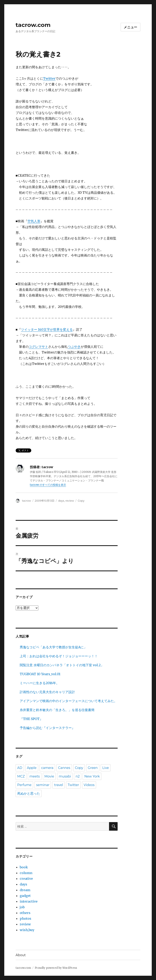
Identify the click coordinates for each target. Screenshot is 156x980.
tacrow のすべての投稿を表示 (48, 485)
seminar (43, 785)
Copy (81, 501)
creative (26, 879)
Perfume (24, 785)
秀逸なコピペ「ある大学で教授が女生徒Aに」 (53, 647)
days (61, 501)
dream (25, 890)
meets (35, 776)
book (24, 867)
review (70, 501)
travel (58, 785)
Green (93, 768)
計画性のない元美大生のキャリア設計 (47, 692)
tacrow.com (33, 25)
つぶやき (74, 347)
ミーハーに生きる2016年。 (40, 683)
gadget (25, 896)
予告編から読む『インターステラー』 (47, 728)
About (21, 955)
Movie (49, 776)
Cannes (64, 768)
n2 (78, 776)
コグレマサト (38, 347)
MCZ (21, 776)
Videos (89, 785)
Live (106, 768)
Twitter (49, 78)
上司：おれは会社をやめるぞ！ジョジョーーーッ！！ (59, 656)
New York (92, 776)
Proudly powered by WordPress (56, 968)
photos (25, 918)
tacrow (26, 501)
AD (20, 768)
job (22, 907)
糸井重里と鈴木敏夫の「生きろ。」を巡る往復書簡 (57, 710)
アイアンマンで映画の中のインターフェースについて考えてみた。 (68, 701)
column (26, 873)
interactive (29, 901)
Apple (32, 768)
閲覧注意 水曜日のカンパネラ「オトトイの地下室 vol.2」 (62, 665)
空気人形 (34, 221)
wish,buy (27, 930)
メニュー (131, 27)
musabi (65, 776)
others (25, 913)
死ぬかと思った (29, 793)
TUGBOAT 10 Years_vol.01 (40, 674)
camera (47, 768)
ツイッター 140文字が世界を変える (47, 329)
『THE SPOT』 (31, 719)
